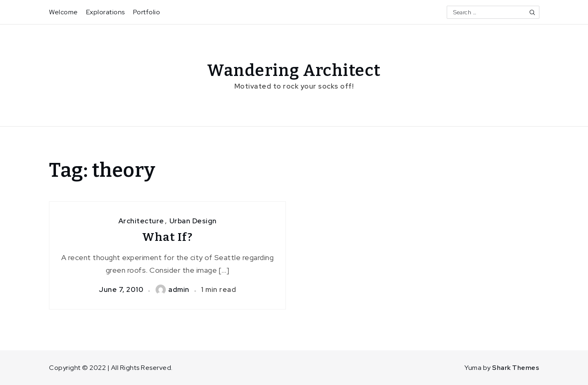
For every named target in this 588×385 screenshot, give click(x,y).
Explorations (106, 12)
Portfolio (147, 12)
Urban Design (193, 221)
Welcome (63, 12)
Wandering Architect (294, 71)
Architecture (141, 221)
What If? (167, 237)
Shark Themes (516, 368)
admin (173, 289)
